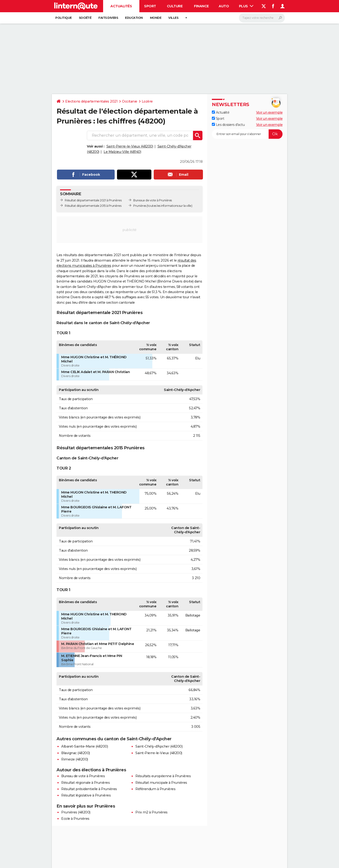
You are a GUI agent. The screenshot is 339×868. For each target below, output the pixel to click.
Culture (175, 6)
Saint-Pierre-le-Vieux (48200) (130, 146)
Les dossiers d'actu (228, 125)
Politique (64, 18)
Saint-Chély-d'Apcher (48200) (159, 746)
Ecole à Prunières (75, 819)
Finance (201, 6)
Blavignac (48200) (76, 753)
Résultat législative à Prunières (86, 795)
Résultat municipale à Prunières (161, 783)
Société (85, 18)
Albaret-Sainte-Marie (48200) (85, 746)
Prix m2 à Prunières (151, 812)
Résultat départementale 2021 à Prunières (93, 200)
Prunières (140, 206)
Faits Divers (108, 18)
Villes (173, 18)
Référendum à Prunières (155, 789)
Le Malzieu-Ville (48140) (122, 152)
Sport (150, 6)
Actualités (121, 6)
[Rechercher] (262, 18)
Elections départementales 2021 (91, 101)
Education (134, 18)
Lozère (147, 101)
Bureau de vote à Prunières (83, 776)
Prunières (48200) (76, 812)
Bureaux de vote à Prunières (153, 200)
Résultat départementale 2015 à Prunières (93, 206)
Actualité (221, 112)
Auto (224, 6)
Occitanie (130, 101)
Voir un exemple (269, 112)
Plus (246, 6)
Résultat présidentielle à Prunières (89, 789)
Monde (156, 18)
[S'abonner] (247, 134)
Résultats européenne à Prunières (163, 776)
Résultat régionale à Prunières (85, 783)
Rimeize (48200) (75, 759)
